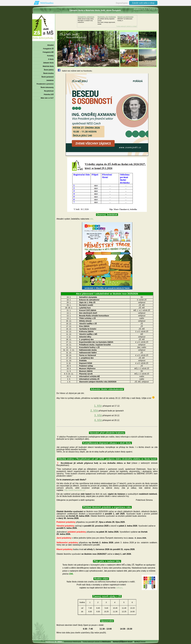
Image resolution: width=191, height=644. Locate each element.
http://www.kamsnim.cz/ (75, 490)
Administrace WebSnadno (73, 642)
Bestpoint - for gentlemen (107, 17)
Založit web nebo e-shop (143, 3)
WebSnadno (47, 3)
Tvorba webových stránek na (97, 642)
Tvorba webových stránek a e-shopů (126, 26)
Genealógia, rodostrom (86, 17)
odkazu (119, 588)
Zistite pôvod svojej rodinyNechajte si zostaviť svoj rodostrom (86, 21)
